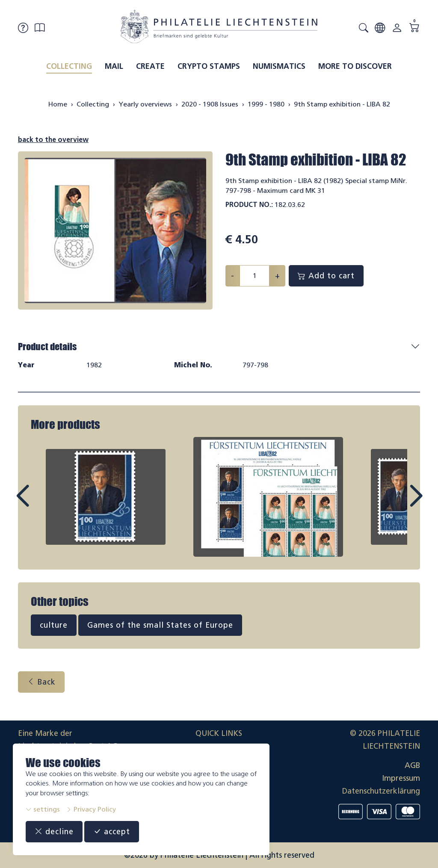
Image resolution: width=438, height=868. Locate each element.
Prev (42, 504)
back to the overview (53, 140)
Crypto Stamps (209, 66)
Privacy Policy (91, 809)
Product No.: (249, 205)
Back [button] (41, 682)
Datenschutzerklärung (381, 791)
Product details (47, 347)
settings (43, 809)
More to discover (355, 66)
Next (396, 504)
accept (112, 832)
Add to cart (326, 276)
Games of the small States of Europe (160, 625)
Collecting (69, 66)
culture (54, 625)
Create (150, 66)
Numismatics (279, 66)
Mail (114, 66)
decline (54, 832)
